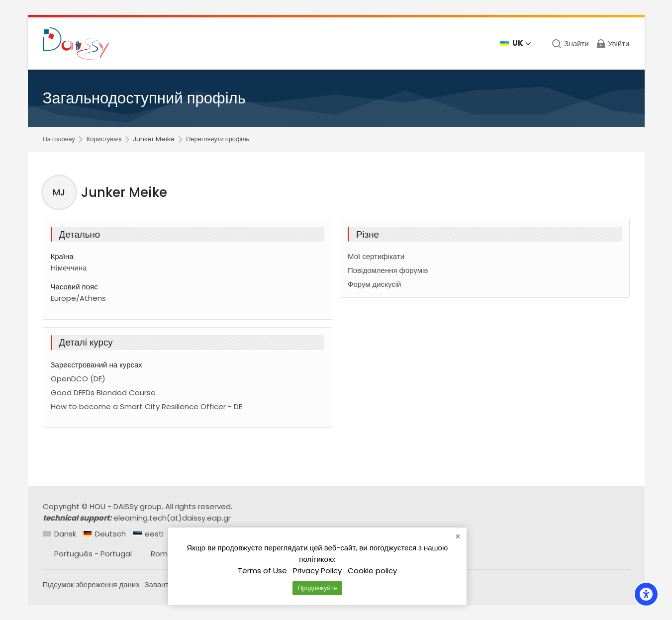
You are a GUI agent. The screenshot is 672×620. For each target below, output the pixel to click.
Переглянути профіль (218, 139)
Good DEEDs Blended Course (103, 393)
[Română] (161, 554)
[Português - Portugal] (87, 554)
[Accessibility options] (646, 594)
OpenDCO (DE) (78, 379)
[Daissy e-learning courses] (76, 44)
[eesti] (148, 534)
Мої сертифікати (376, 256)
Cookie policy (372, 571)
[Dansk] (59, 534)
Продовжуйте (317, 588)
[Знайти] (570, 44)
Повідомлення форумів (388, 270)
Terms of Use (262, 571)
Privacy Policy (317, 571)
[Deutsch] (105, 534)
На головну (59, 139)
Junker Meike (154, 139)
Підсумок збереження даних (91, 584)
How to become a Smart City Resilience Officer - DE (146, 406)
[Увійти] (613, 44)
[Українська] (516, 44)
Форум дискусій (374, 284)
